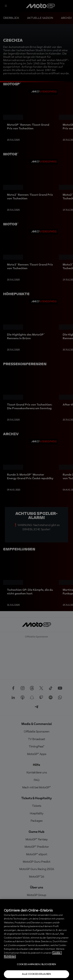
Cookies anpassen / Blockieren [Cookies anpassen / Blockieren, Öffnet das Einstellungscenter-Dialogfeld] (36, 964)
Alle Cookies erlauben (36, 974)
